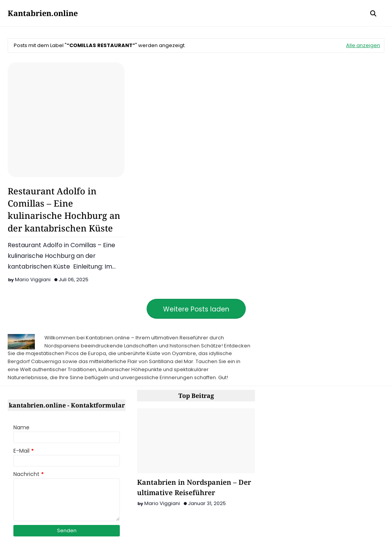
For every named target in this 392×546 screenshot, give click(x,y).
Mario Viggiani (33, 280)
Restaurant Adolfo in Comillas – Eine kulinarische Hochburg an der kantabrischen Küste (64, 209)
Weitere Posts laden (196, 309)
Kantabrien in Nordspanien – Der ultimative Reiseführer (194, 487)
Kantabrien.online (43, 13)
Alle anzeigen (363, 45)
